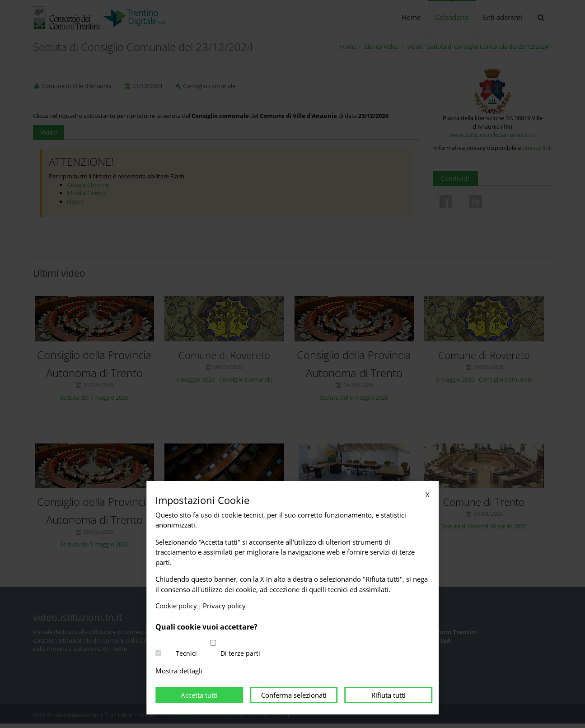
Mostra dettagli (179, 671)
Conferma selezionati (294, 695)
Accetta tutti (199, 695)
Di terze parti (240, 653)
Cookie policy (176, 606)
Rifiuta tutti (388, 695)
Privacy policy (224, 606)
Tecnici (186, 653)
